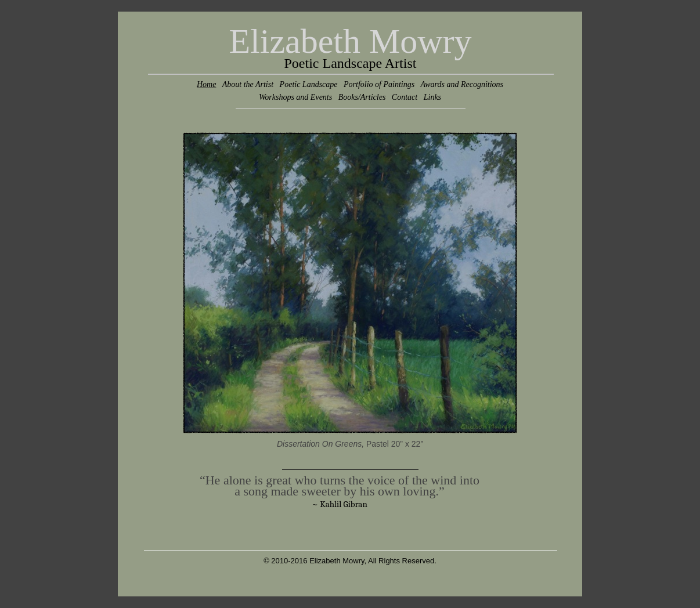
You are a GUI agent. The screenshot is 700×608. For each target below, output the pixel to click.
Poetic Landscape (309, 84)
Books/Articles (362, 97)
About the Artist (248, 84)
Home (206, 84)
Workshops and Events (295, 97)
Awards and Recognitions (462, 84)
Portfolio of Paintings (379, 84)
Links (432, 97)
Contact (405, 97)
